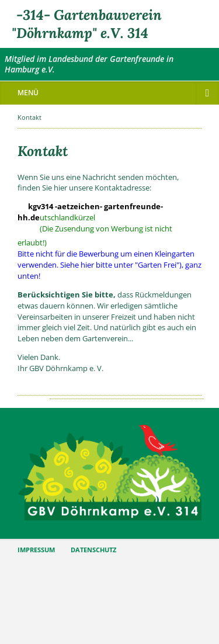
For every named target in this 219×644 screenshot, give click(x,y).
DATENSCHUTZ (93, 550)
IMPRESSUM (36, 550)
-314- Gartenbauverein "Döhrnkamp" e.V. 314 (87, 24)
